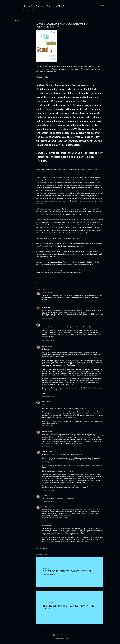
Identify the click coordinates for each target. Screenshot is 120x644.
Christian (45, 307)
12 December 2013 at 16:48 (50, 544)
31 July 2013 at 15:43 (48, 501)
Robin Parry (45, 324)
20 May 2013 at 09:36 (48, 426)
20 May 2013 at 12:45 (48, 446)
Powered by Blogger (60, 635)
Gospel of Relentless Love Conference (67, 571)
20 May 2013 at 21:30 (48, 490)
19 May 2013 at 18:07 (48, 341)
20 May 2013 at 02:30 (48, 396)
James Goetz (46, 293)
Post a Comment (42, 548)
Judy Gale (45, 496)
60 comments (51, 612)
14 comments (51, 575)
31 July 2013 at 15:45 (48, 520)
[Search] (102, 6)
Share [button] (17, 20)
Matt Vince (65, 638)
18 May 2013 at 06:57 (48, 302)
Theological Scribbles (43, 6)
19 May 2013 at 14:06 (48, 319)
